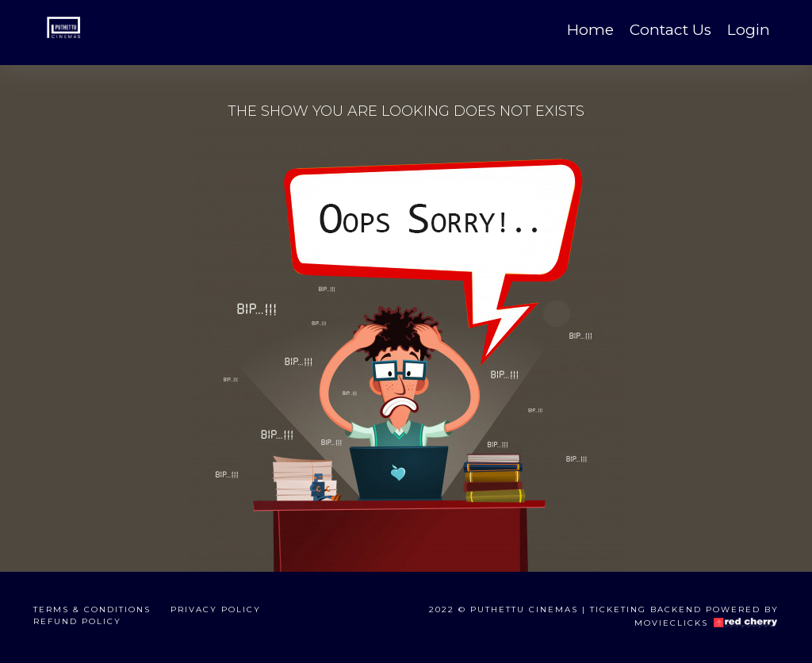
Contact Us (670, 30)
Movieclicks (671, 622)
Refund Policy (77, 621)
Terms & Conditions (92, 609)
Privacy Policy (216, 609)
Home (590, 30)
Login (749, 30)
